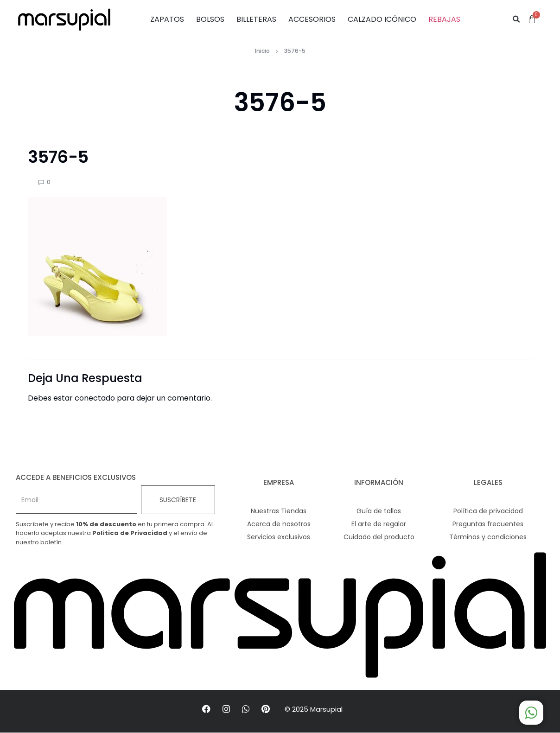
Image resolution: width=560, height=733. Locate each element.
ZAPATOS (167, 19)
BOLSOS (210, 19)
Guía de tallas (379, 511)
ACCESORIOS (312, 19)
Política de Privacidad (130, 533)
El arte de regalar (379, 524)
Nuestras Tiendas (279, 511)
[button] (516, 19)
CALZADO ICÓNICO (382, 19)
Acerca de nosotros (279, 524)
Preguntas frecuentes (488, 524)
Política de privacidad (488, 511)
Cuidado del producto (379, 537)
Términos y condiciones (488, 537)
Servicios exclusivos (279, 537)
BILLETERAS (256, 19)
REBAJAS (444, 19)
